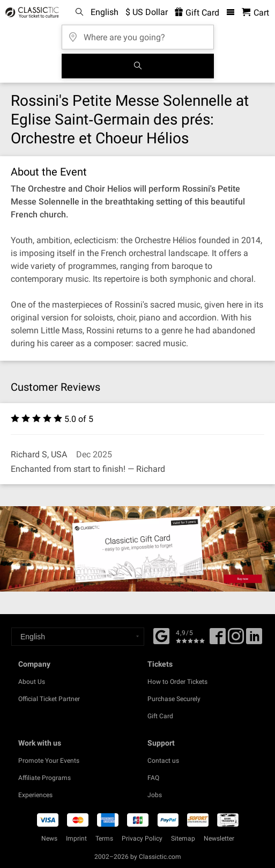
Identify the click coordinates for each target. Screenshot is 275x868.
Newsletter (219, 838)
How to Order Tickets (177, 682)
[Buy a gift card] (137, 549)
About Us (32, 682)
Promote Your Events (49, 761)
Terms (104, 838)
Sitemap (183, 838)
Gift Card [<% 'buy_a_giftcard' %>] (197, 13)
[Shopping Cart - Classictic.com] (255, 13)
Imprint (76, 838)
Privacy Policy (142, 838)
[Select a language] (78, 637)
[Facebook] (161, 635)
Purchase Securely (174, 699)
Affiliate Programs (44, 778)
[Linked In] (254, 640)
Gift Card (160, 716)
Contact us (163, 761)
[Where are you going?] (138, 34)
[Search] (138, 66)
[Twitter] (236, 640)
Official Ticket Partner (49, 699)
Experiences (35, 795)
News (49, 838)
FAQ (153, 778)
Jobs (155, 795)
